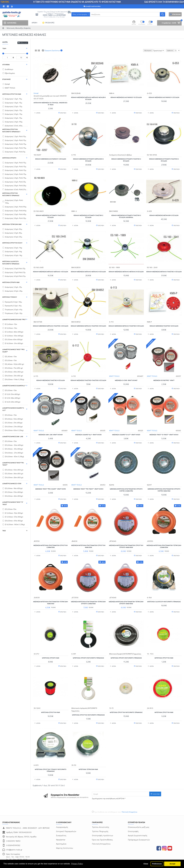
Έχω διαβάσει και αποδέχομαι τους (115, 799)
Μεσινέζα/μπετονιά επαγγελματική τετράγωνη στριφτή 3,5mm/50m (88, 594)
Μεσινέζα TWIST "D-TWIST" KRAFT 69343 (164, 429)
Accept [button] (172, 864)
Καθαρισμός (24, 43)
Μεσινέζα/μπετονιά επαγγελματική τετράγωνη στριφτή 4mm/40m (126, 594)
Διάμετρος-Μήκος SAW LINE (13, 436)
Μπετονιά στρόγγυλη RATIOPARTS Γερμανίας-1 (11, 130)
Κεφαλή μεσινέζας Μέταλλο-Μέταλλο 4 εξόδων (51, 268)
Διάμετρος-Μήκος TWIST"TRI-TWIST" (13, 464)
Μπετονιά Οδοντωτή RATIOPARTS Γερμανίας (11, 262)
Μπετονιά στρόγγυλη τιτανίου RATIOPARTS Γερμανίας (51, 758)
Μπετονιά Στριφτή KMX (11, 282)
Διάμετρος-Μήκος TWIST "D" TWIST (13, 503)
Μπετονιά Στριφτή (9, 158)
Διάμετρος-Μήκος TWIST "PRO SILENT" (13, 351)
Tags (4, 531)
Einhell (36, 93)
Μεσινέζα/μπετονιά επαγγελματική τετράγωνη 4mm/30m (51, 594)
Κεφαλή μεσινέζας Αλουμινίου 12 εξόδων (126, 97)
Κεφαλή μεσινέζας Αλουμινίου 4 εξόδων (51, 158)
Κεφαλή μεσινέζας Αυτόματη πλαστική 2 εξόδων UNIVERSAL (126, 214)
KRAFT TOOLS (114, 370)
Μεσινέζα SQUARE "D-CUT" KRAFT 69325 (126, 429)
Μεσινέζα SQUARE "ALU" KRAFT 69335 (88, 429)
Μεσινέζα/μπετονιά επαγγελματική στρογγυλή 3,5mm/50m (51, 539)
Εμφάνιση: (171, 50)
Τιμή (4, 48)
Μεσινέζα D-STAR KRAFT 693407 (126, 374)
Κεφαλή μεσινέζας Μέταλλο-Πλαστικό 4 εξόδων (164, 268)
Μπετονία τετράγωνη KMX (12, 224)
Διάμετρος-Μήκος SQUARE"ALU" (14, 386)
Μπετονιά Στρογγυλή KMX (12, 94)
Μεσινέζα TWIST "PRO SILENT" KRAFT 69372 (51, 483)
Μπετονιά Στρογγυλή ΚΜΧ (164, 701)
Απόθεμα (6, 64)
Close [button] (146, 864)
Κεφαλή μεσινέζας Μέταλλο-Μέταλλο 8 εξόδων (88, 268)
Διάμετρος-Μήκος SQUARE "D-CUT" (13, 409)
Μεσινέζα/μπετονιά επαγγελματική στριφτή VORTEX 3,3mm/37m (126, 484)
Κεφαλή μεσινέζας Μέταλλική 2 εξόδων (164, 213)
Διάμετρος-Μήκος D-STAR (12, 483)
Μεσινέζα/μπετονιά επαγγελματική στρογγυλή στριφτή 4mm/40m (126, 539)
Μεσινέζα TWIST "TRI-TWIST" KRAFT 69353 (88, 483)
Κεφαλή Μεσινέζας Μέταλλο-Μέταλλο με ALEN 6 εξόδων (88, 98)
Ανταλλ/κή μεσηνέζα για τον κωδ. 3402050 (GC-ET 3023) (51, 103)
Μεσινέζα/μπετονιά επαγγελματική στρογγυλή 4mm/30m (88, 539)
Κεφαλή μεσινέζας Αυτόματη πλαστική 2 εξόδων (126, 159)
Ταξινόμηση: (143, 50)
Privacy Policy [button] (77, 864)
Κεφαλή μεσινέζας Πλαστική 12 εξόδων (164, 321)
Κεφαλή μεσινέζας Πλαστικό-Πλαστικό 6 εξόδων (88, 375)
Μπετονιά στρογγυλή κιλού (12, 243)
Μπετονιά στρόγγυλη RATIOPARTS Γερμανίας (11, 194)
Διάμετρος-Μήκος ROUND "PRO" (14, 319)
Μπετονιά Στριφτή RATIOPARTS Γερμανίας (88, 648)
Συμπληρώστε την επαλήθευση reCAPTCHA (108, 785)
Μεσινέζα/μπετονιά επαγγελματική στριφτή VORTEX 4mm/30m (164, 484)
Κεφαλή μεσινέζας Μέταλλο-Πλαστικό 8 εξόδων (88, 321)
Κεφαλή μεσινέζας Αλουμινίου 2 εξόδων (164, 97)
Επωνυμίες (6, 79)
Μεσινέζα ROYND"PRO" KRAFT (164, 374)
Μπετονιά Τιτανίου (10, 297)
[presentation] (108, 791)
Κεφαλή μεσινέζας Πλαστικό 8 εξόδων (51, 374)
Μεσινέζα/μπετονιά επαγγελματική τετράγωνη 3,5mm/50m (164, 539)
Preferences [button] (157, 864)
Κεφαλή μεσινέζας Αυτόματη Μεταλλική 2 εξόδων (88, 159)
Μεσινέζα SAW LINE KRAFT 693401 (51, 429)
